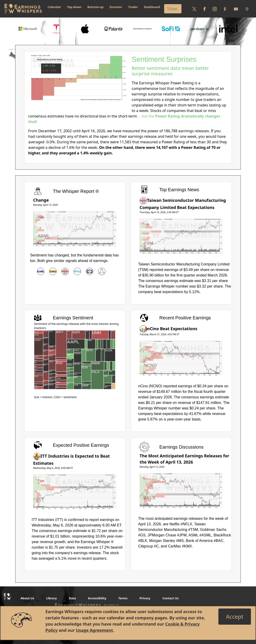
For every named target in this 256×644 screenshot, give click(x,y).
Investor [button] (116, 7)
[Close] (235, 617)
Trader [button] (133, 7)
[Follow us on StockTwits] (225, 9)
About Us (27, 598)
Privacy (145, 598)
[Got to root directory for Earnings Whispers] (22, 9)
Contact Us (170, 598)
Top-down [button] (74, 7)
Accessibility (97, 598)
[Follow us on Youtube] (236, 9)
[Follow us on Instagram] (215, 9)
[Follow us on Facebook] (205, 9)
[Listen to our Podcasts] (247, 9)
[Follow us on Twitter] (194, 9)
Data (72, 598)
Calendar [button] (54, 7)
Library (51, 598)
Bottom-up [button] (96, 7)
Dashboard (152, 7)
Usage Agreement (94, 630)
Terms (123, 598)
